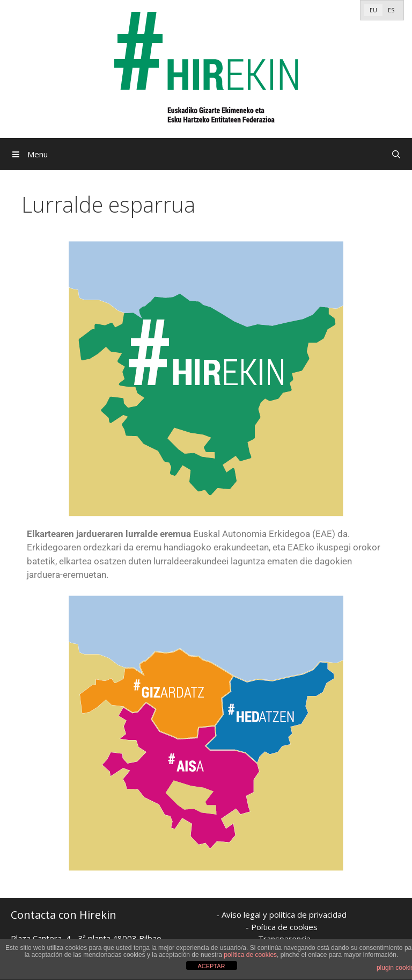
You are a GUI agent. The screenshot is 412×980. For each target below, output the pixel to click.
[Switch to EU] (373, 10)
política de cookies (250, 955)
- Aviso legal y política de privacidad (281, 914)
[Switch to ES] (391, 10)
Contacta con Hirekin (64, 915)
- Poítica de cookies (282, 927)
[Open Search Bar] (396, 154)
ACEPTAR (211, 966)
